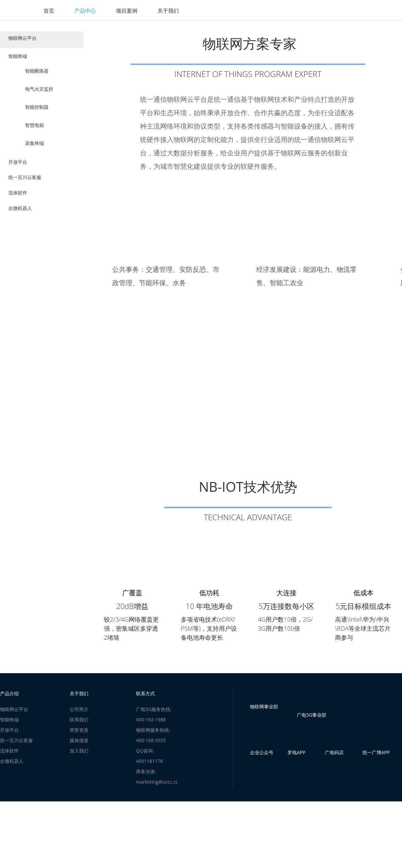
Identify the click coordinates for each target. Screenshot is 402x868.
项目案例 (155, 11)
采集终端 (35, 146)
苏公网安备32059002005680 (184, 841)
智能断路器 (37, 74)
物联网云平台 (24, 40)
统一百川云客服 (26, 184)
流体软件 (19, 201)
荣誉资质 (79, 740)
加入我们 (79, 761)
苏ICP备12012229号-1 (232, 841)
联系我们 (79, 730)
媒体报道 (79, 750)
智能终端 (19, 60)
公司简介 (79, 719)
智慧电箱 (35, 128)
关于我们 (197, 11)
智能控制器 (37, 110)
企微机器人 (22, 218)
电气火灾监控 (39, 92)
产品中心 (114, 11)
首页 (78, 11)
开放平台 (19, 167)
